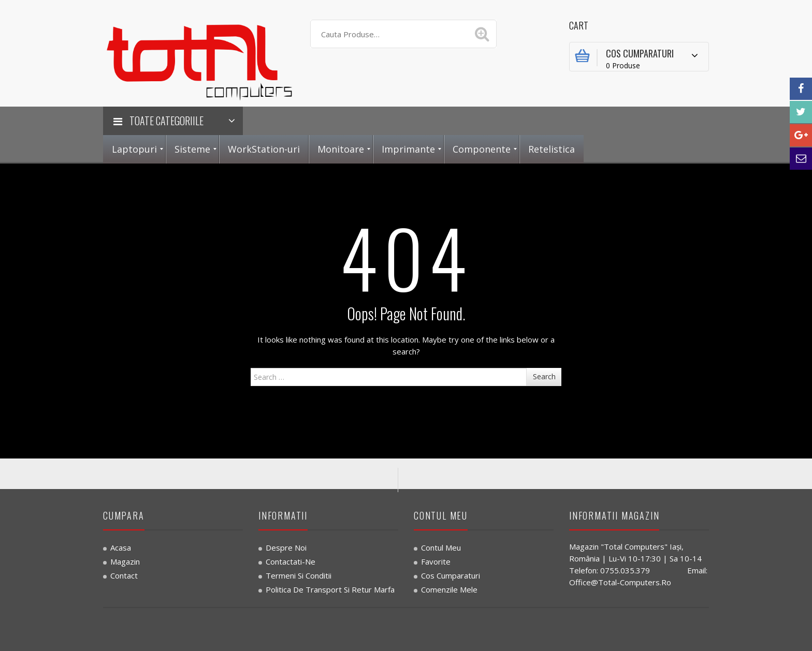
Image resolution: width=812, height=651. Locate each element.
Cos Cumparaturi (451, 575)
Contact (124, 575)
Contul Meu (441, 548)
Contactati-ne (291, 561)
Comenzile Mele (449, 589)
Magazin (125, 561)
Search (544, 376)
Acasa (121, 548)
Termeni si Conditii (299, 575)
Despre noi (286, 548)
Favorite (436, 561)
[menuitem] (134, 149)
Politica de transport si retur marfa (330, 589)
